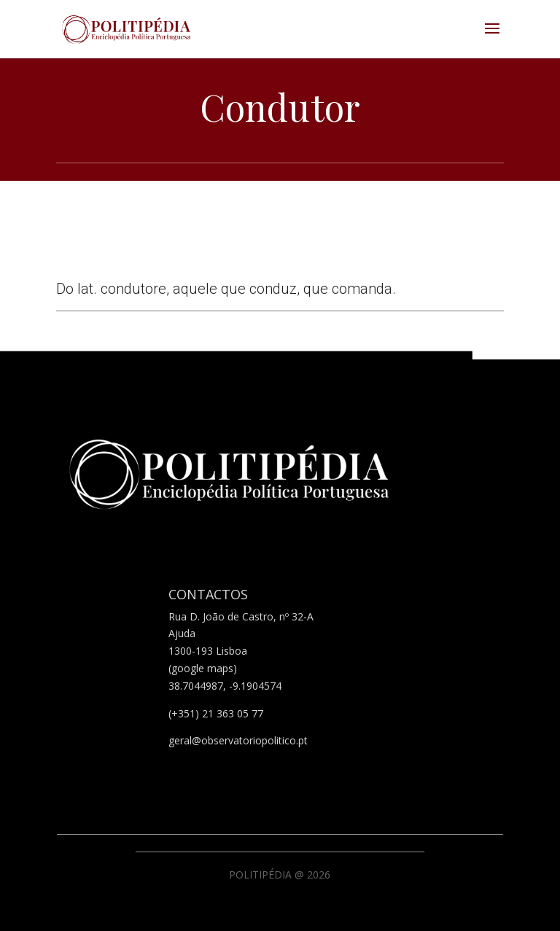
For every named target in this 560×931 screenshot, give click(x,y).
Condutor (280, 107)
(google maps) (203, 668)
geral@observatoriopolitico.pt (238, 740)
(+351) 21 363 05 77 (216, 713)
